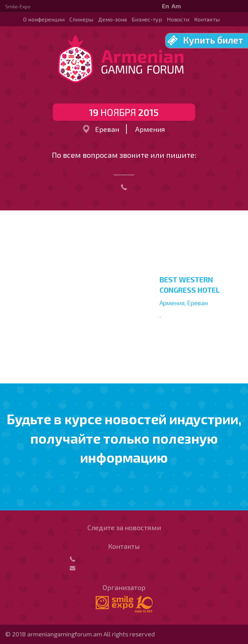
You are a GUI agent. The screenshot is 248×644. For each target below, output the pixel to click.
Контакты (207, 19)
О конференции (44, 19)
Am (176, 6)
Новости (178, 19)
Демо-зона (112, 19)
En (165, 6)
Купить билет (213, 40)
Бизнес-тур (147, 19)
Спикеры (81, 19)
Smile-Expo (18, 6)
